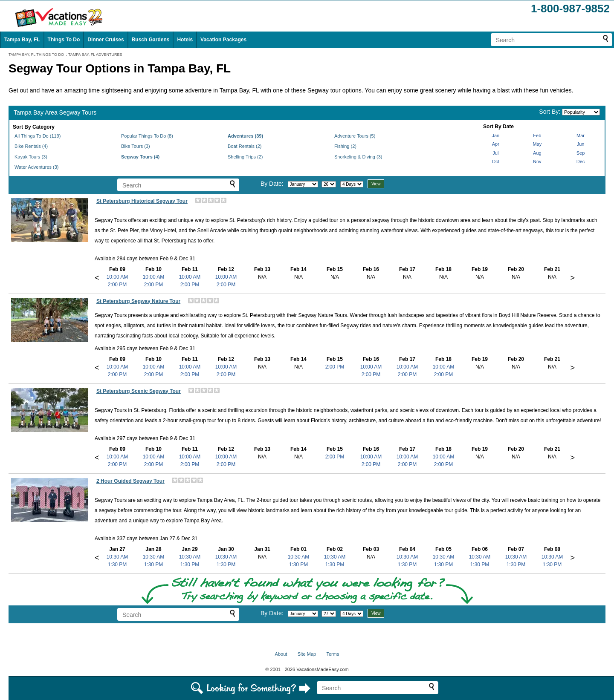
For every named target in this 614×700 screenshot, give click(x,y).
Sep (581, 153)
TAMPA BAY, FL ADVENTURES (95, 55)
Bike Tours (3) (136, 146)
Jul (495, 153)
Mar (581, 135)
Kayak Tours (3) (31, 157)
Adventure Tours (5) (355, 136)
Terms (333, 654)
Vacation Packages (223, 40)
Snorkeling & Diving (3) (358, 157)
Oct (496, 161)
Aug (537, 153)
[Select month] (303, 184)
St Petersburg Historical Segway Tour (142, 201)
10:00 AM (117, 277)
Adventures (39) (245, 136)
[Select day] (329, 184)
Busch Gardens (151, 40)
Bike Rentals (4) (31, 146)
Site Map (307, 654)
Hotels (185, 40)
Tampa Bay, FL (22, 40)
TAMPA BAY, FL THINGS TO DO (36, 55)
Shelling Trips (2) (245, 157)
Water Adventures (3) (37, 167)
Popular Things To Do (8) (147, 136)
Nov (537, 161)
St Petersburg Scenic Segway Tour (139, 391)
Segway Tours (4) (140, 157)
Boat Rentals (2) (245, 146)
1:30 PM (117, 565)
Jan (495, 135)
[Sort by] (581, 112)
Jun (581, 144)
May (537, 144)
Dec (581, 161)
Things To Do (64, 40)
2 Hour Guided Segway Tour (130, 481)
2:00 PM (117, 285)
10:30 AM (117, 557)
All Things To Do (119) (38, 136)
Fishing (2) (345, 146)
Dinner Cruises (106, 40)
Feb (537, 135)
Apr (496, 144)
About (281, 654)
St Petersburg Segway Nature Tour (138, 301)
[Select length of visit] (352, 184)
